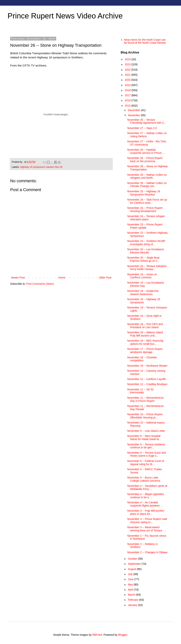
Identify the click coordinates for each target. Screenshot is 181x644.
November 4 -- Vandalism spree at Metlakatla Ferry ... (147, 487)
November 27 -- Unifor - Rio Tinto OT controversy (147, 143)
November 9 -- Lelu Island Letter (146, 431)
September (135, 564)
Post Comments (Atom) (40, 284)
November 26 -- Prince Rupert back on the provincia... (145, 160)
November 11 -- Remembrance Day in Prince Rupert (145, 399)
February (133, 600)
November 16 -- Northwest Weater (147, 366)
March (132, 595)
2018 (128, 90)
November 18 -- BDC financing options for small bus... (145, 342)
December (134, 110)
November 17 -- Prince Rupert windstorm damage (145, 351)
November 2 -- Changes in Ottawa (147, 552)
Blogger (123, 635)
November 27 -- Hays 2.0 (142, 128)
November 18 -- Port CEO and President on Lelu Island (145, 326)
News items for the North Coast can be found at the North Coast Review (145, 41)
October (133, 559)
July (131, 574)
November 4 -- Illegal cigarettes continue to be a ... (146, 496)
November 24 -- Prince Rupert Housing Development (145, 209)
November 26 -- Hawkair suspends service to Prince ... (146, 151)
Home (62, 278)
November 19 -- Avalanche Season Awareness (143, 293)
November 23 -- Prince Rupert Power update (145, 226)
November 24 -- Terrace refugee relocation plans (146, 218)
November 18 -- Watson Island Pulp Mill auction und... (145, 334)
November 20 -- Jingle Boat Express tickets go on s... (143, 259)
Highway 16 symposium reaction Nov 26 (41, 167)
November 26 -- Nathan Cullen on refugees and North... (147, 176)
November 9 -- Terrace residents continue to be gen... (146, 446)
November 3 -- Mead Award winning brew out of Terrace (145, 529)
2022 (128, 70)
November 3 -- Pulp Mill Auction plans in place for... (146, 512)
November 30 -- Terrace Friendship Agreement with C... (147, 121)
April (131, 590)
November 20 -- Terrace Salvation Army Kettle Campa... (147, 268)
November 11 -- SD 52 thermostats (140, 391)
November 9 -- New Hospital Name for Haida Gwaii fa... (144, 438)
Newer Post (18, 278)
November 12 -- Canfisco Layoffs (146, 379)
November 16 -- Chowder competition (142, 359)
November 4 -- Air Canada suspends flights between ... (145, 504)
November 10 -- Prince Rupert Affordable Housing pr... (145, 416)
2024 (128, 59)
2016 (128, 100)
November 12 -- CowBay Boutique (147, 384)
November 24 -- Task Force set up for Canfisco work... (147, 201)
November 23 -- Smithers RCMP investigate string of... (146, 243)
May (131, 584)
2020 (128, 80)
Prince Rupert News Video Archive (65, 16)
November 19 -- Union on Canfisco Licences (142, 276)
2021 (128, 75)
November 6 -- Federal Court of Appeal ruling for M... (146, 463)
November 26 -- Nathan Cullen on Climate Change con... (147, 185)
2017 (128, 95)
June (131, 579)
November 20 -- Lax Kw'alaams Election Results (146, 251)
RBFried (97, 635)
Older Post (105, 278)
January (133, 605)
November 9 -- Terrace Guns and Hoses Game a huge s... (146, 454)
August (132, 569)
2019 (128, 85)
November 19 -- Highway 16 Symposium (144, 301)
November (134, 115)
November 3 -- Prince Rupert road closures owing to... (147, 521)
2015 (128, 106)
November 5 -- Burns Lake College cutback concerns (144, 479)
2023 (128, 64)
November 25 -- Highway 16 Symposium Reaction (144, 193)
